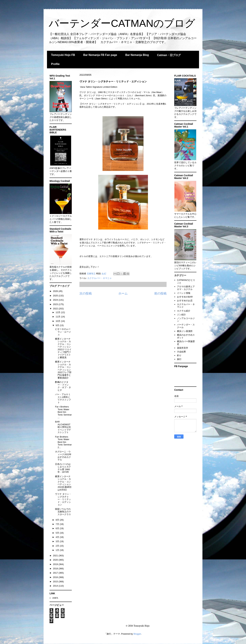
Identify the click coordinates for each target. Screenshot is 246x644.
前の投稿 (160, 293)
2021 (56, 556)
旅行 (179, 359)
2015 (56, 582)
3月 (58, 541)
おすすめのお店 (185, 301)
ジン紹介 (181, 315)
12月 (58, 312)
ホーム (123, 293)
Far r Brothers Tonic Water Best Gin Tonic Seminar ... (63, 412)
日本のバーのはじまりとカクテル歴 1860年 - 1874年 (63, 468)
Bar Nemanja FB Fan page (100, 55)
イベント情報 (184, 293)
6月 (58, 528)
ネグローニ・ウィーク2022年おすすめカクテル (63, 456)
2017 (56, 573)
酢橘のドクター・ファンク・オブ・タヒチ (63, 386)
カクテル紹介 (184, 311)
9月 (58, 325)
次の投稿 (86, 293)
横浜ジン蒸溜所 (185, 331)
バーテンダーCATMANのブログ (122, 23)
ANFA (55, 598)
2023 (56, 304)
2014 (56, 586)
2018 (56, 569)
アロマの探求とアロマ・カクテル (186, 288)
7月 (58, 524)
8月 (58, 520)
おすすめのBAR (185, 297)
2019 (56, 564)
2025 (56, 296)
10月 (58, 321)
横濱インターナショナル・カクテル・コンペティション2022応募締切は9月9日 (63, 483)
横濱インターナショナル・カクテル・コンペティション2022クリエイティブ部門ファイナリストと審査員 (63, 348)
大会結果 (181, 352)
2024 (56, 300)
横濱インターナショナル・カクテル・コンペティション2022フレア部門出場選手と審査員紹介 (63, 370)
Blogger (137, 634)
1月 (58, 550)
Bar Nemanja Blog (137, 55)
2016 (56, 577)
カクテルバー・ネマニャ (100, 278)
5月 (58, 533)
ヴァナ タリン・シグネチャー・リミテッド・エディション (63, 499)
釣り (179, 355)
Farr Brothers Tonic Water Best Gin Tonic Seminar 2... (63, 442)
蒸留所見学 (183, 348)
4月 (58, 537)
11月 (58, 317)
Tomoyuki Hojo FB (63, 55)
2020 (56, 560)
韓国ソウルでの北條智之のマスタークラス (63, 512)
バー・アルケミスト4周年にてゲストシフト (63, 398)
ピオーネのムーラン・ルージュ (63, 332)
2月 (58, 546)
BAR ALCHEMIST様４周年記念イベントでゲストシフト (63, 427)
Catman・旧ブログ (169, 55)
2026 (56, 291)
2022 (56, 309)
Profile (55, 64)
